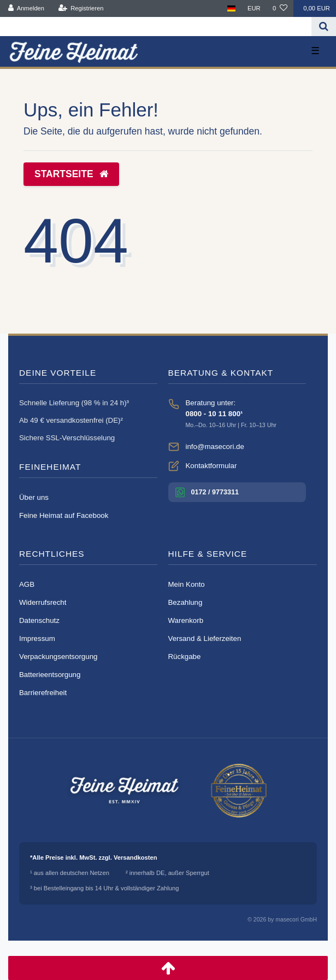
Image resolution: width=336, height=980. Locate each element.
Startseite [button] (71, 174)
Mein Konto (187, 584)
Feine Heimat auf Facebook (64, 515)
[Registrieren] (81, 8)
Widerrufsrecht (43, 602)
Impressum (37, 638)
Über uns (34, 497)
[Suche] (324, 27)
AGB (27, 584)
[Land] (231, 8)
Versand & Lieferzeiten (205, 638)
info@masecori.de (215, 447)
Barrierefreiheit (43, 693)
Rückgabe (185, 657)
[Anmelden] (26, 8)
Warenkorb (186, 620)
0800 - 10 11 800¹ (214, 414)
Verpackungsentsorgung (58, 657)
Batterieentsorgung (50, 675)
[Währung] (254, 8)
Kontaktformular (211, 466)
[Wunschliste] (280, 8)
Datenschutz (39, 620)
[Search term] (156, 27)
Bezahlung (185, 602)
